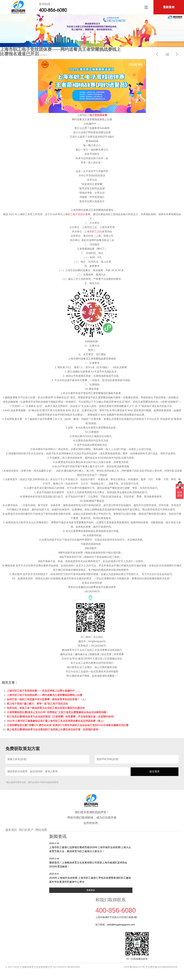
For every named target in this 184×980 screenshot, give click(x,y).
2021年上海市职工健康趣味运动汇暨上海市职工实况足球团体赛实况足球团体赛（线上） (56, 721)
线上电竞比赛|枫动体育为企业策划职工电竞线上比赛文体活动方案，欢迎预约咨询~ (53, 729)
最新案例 (169, 7)
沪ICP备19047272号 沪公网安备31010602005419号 (151, 967)
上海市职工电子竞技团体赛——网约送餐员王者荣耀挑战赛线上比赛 (45, 695)
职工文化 (97, 231)
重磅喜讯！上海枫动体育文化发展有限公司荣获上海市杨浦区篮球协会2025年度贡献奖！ (91, 862)
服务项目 (11, 830)
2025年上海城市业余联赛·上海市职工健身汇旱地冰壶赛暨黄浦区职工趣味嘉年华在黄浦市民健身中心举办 (91, 878)
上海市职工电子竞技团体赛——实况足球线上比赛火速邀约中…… (43, 691)
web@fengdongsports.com (121, 925)
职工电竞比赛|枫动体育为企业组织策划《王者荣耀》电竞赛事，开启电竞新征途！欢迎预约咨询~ (61, 717)
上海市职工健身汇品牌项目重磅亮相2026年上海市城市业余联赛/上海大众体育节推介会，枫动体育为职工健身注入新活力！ (91, 847)
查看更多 (91, 890)
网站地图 (41, 830)
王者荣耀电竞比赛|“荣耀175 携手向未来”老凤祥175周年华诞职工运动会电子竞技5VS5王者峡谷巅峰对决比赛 (68, 725)
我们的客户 (26, 830)
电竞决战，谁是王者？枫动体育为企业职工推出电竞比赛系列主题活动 (46, 708)
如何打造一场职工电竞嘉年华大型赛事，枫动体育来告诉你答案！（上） (47, 699)
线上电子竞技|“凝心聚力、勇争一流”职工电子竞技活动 (37, 704)
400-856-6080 (53, 10)
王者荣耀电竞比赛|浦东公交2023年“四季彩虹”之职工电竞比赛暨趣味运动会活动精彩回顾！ (58, 712)
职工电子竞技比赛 (78, 214)
